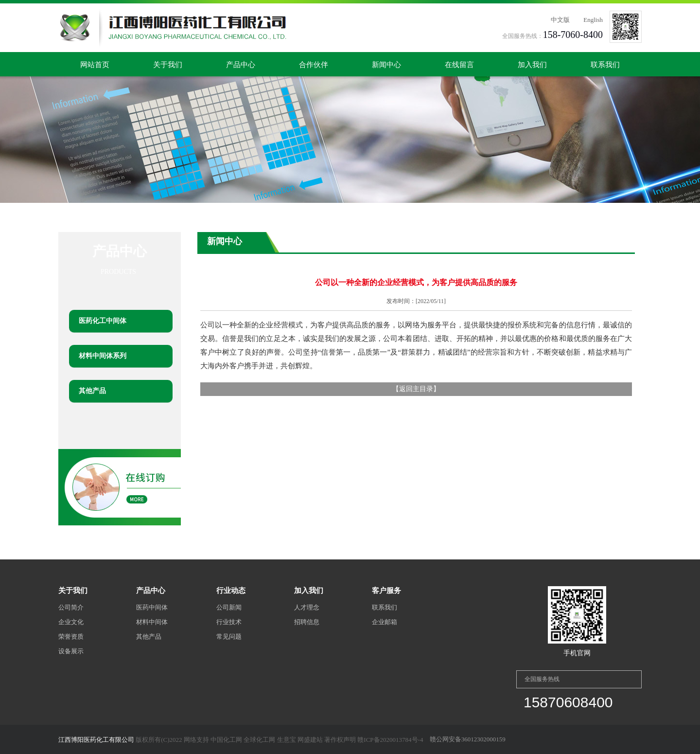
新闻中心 (386, 65)
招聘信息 (307, 622)
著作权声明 (340, 740)
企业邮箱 (385, 622)
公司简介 (71, 607)
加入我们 (532, 65)
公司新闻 (229, 607)
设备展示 (71, 651)
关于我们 (168, 65)
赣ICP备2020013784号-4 (390, 740)
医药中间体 (152, 607)
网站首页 (95, 65)
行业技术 (229, 622)
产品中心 (241, 65)
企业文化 (71, 622)
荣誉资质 (71, 637)
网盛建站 (310, 740)
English (593, 20)
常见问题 (229, 637)
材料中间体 (152, 622)
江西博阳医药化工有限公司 (96, 740)
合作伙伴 (314, 65)
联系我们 (605, 65)
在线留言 (459, 65)
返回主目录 (416, 389)
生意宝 (287, 740)
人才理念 (307, 607)
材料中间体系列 (103, 356)
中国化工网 (226, 740)
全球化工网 (259, 740)
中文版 (560, 20)
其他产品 (92, 391)
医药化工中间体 (103, 321)
